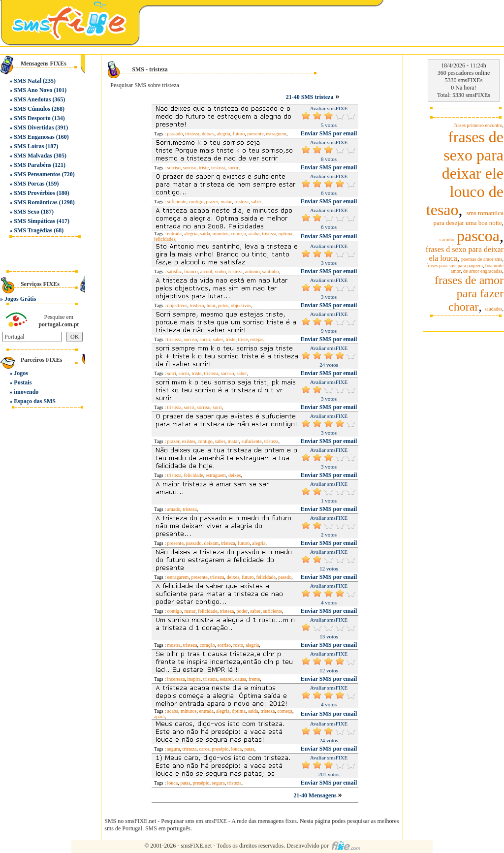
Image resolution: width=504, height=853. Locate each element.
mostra (174, 645)
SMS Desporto (32, 118)
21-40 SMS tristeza (310, 97)
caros (204, 749)
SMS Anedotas (32, 99)
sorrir (233, 168)
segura (174, 749)
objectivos (177, 305)
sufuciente (252, 441)
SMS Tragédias (33, 230)
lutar (211, 305)
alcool (206, 271)
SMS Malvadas (33, 156)
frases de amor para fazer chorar (469, 293)
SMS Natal (28, 81)
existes (188, 441)
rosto (238, 645)
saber (256, 202)
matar (226, 202)
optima (285, 234)
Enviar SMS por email (329, 133)
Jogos (21, 373)
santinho (271, 271)
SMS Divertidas (34, 127)
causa (241, 679)
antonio (252, 271)
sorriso (174, 168)
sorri (172, 373)
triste (204, 168)
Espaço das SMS (35, 401)
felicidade (193, 475)
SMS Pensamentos (37, 174)
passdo (285, 577)
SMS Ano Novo (33, 90)
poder (242, 611)
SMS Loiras (29, 146)
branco (191, 271)
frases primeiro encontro (478, 125)
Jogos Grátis (20, 299)
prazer (212, 202)
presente (255, 134)
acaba (254, 234)
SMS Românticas (35, 202)
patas (249, 749)
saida (205, 234)
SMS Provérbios (34, 193)
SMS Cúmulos (32, 109)
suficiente (177, 202)
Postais (23, 382)
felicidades (165, 239)
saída (253, 711)
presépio (220, 749)
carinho (447, 239)
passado (175, 134)
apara (159, 716)
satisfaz (175, 271)
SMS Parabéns (32, 165)
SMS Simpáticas (34, 221)
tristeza (192, 134)
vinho (220, 271)
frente (254, 679)
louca (236, 749)
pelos (223, 305)
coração (207, 645)
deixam (211, 543)
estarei (226, 679)
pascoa (478, 236)
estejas (257, 339)
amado (174, 509)
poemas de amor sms (482, 259)
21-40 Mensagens (316, 795)
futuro (239, 134)
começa (238, 234)
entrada (174, 234)
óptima (239, 711)
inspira (194, 679)
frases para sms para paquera (455, 266)
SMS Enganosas (34, 137)
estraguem (276, 134)
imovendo (26, 392)
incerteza (176, 679)
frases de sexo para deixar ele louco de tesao (465, 173)
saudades (493, 309)
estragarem (178, 577)
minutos (220, 234)
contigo (196, 202)
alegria (224, 134)
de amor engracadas (483, 271)
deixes (208, 134)
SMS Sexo (27, 212)
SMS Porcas (29, 184)
